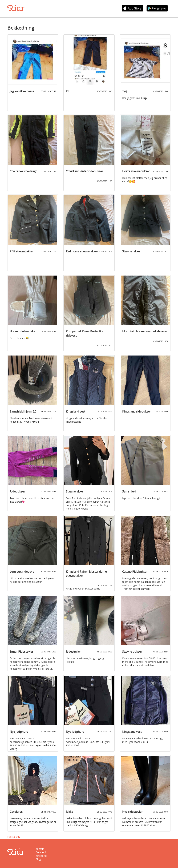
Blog (38, 859)
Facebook (41, 852)
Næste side (14, 837)
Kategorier (41, 856)
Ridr (16, 8)
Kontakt (40, 849)
